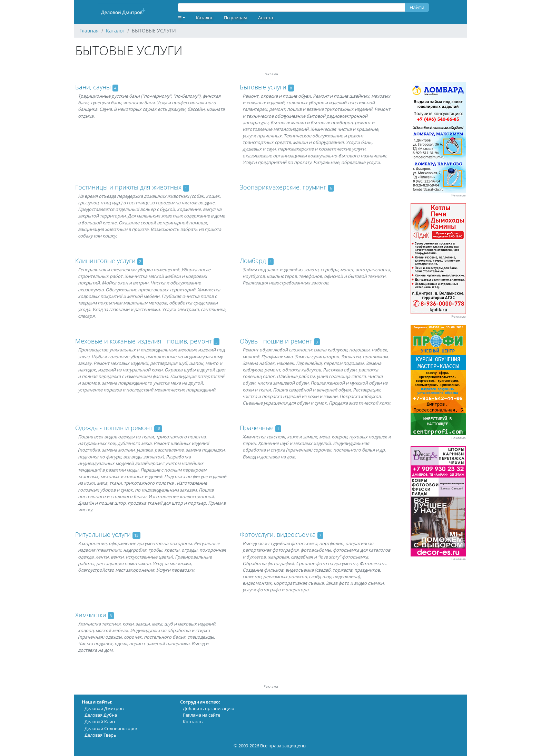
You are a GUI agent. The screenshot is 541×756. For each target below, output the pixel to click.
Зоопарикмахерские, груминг (283, 187)
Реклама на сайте (201, 715)
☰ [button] (180, 18)
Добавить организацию (209, 708)
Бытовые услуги (263, 87)
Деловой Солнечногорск (111, 728)
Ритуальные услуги (103, 534)
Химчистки (91, 615)
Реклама (459, 195)
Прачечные (257, 428)
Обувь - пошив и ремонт (276, 341)
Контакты (193, 721)
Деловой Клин (100, 721)
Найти (417, 7)
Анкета (265, 18)
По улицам (235, 18)
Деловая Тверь (100, 735)
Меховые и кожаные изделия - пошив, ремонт (144, 341)
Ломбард (253, 261)
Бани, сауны (93, 87)
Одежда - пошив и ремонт (114, 428)
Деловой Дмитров (104, 708)
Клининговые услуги (105, 261)
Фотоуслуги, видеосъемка (278, 534)
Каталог (204, 18)
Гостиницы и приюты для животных (128, 187)
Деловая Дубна (101, 715)
